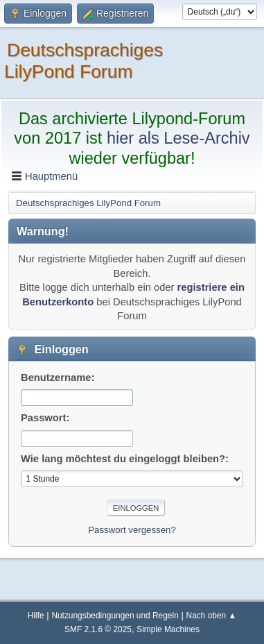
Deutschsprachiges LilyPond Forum (83, 61)
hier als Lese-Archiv (178, 138)
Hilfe (36, 616)
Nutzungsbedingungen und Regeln (115, 616)
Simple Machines (168, 629)
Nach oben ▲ (212, 616)
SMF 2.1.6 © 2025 (98, 629)
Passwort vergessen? (132, 530)
